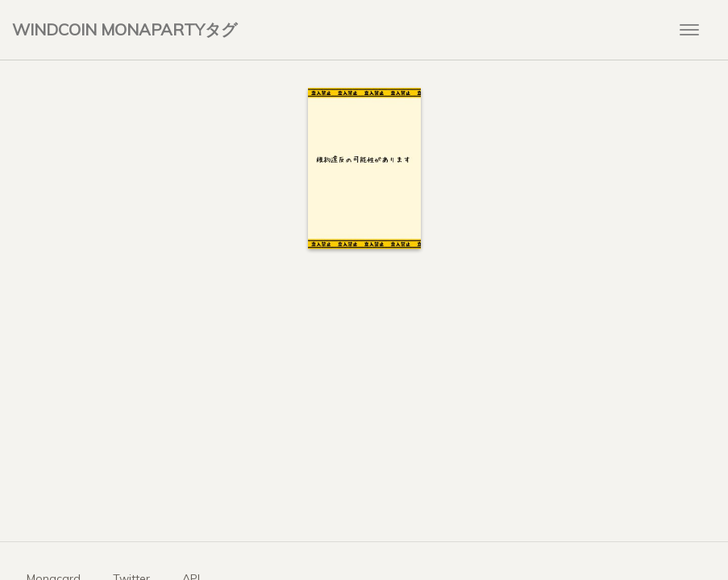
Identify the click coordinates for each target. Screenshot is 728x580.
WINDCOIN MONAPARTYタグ (125, 29)
